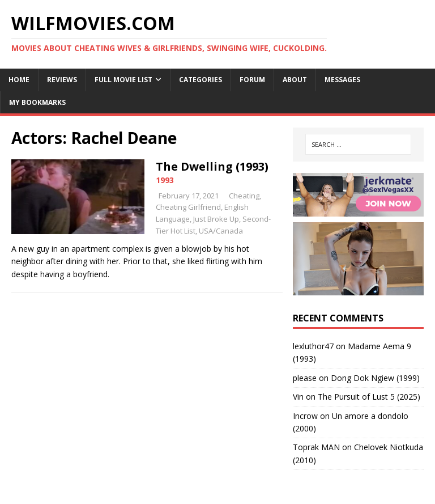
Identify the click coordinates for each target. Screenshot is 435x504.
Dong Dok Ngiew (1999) (375, 378)
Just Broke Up (216, 219)
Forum (252, 80)
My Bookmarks (37, 102)
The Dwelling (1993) (212, 166)
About (295, 80)
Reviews (62, 80)
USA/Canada (221, 231)
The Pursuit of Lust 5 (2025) (369, 397)
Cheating (244, 196)
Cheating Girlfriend (188, 207)
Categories (201, 80)
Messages (342, 80)
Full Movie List (123, 80)
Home (19, 80)
